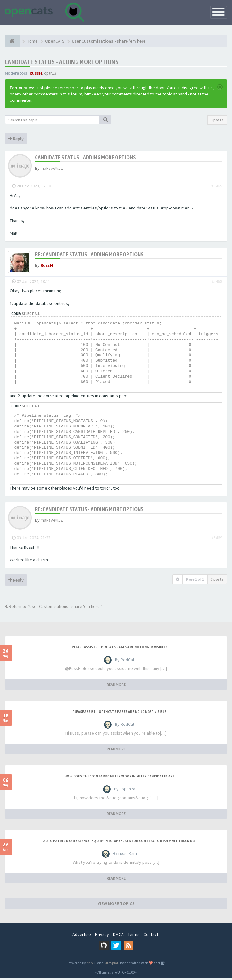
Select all (31, 315)
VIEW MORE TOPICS (116, 905)
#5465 (217, 186)
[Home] (12, 41)
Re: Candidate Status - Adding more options (89, 254)
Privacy (102, 936)
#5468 (217, 283)
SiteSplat (111, 964)
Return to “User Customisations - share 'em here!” (54, 608)
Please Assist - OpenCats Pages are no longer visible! (119, 649)
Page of (195, 581)
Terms (134, 936)
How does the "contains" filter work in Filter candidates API (119, 778)
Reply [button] (16, 139)
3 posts (217, 120)
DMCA (118, 936)
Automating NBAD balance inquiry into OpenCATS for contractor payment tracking (119, 842)
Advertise (82, 936)
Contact (151, 936)
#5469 (217, 539)
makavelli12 (52, 168)
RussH (36, 73)
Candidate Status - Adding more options (62, 62)
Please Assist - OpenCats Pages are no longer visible (119, 713)
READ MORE (116, 686)
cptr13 (50, 73)
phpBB (91, 964)
